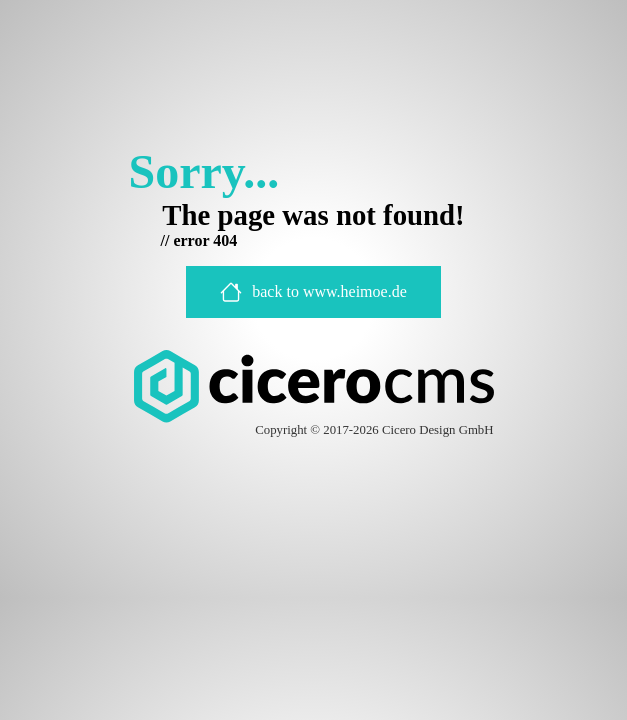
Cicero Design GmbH (438, 430)
